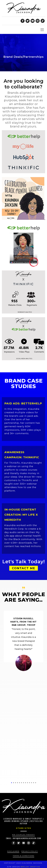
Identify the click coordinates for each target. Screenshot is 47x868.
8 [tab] (26, 783)
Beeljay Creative (30, 867)
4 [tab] (18, 783)
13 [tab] (36, 783)
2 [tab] (14, 783)
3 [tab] (16, 783)
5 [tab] (20, 783)
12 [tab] (34, 783)
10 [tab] (30, 783)
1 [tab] (12, 783)
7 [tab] (24, 783)
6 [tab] (22, 783)
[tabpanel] (23, 642)
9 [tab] (28, 783)
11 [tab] (32, 783)
